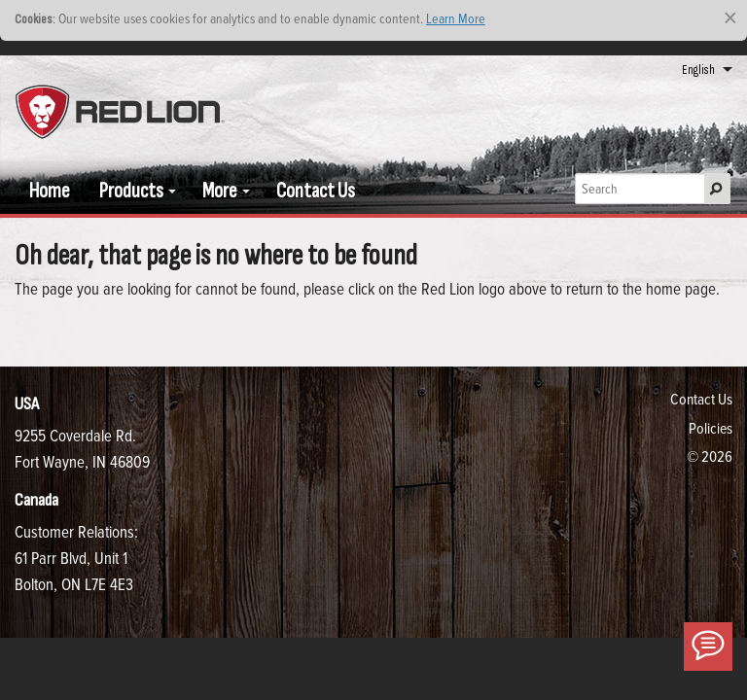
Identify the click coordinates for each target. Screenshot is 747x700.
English (698, 70)
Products (131, 191)
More (220, 191)
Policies (711, 428)
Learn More (456, 18)
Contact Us (316, 191)
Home (50, 191)
